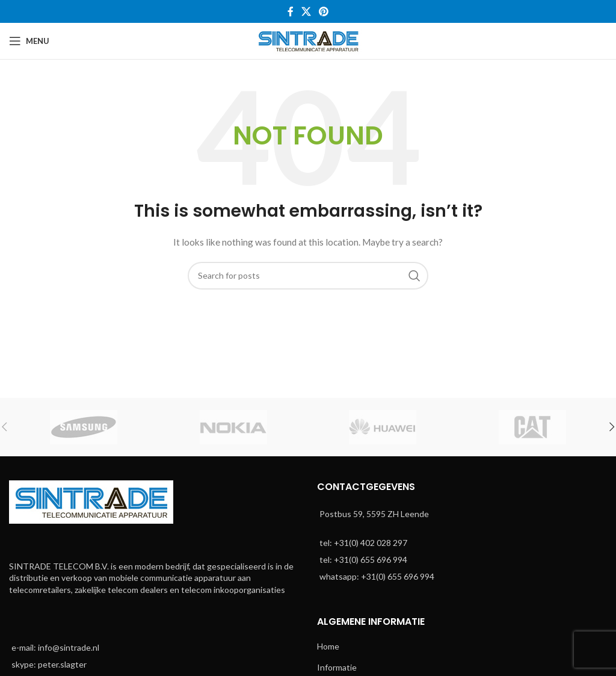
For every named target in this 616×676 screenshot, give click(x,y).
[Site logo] (308, 40)
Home (328, 646)
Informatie (337, 667)
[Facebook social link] (290, 11)
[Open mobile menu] (29, 41)
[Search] (308, 276)
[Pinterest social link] (324, 11)
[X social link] (306, 11)
